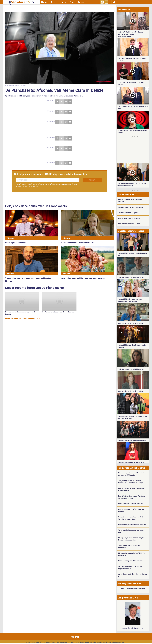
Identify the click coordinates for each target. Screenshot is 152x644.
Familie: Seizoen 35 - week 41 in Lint (130, 391)
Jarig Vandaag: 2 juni (128, 598)
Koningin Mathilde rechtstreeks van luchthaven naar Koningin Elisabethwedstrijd (130, 34)
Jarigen (81, 2)
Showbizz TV (124, 10)
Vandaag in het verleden (130, 583)
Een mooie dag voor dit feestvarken (131, 561)
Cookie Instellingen (104, 642)
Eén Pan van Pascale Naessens (129, 218)
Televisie (55, 2)
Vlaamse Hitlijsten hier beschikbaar (131, 207)
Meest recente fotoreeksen (131, 231)
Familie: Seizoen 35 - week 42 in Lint (130, 323)
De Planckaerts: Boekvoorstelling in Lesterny (58, 312)
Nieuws (44, 2)
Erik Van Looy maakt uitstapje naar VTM (132, 525)
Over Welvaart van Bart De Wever (130, 224)
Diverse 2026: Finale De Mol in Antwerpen (132, 440)
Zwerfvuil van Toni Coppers (128, 213)
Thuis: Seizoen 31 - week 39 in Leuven (131, 277)
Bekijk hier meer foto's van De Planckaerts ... (23, 318)
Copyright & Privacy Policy (70, 642)
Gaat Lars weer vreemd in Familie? (130, 504)
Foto (72, 2)
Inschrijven (92, 180)
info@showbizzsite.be (88, 642)
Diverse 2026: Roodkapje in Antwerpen (131, 462)
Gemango (121, 642)
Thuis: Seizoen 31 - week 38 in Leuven (131, 369)
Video (64, 2)
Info (57, 642)
